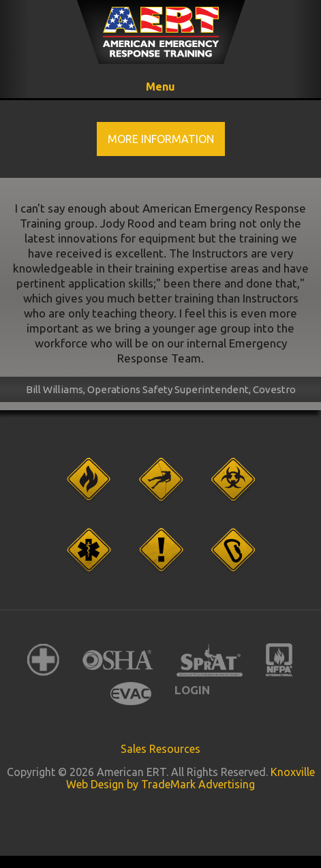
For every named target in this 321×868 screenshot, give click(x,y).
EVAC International (131, 693)
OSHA (118, 660)
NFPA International (279, 660)
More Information (161, 139)
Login (192, 690)
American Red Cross (43, 660)
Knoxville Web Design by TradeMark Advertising (190, 778)
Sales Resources (160, 749)
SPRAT (210, 660)
